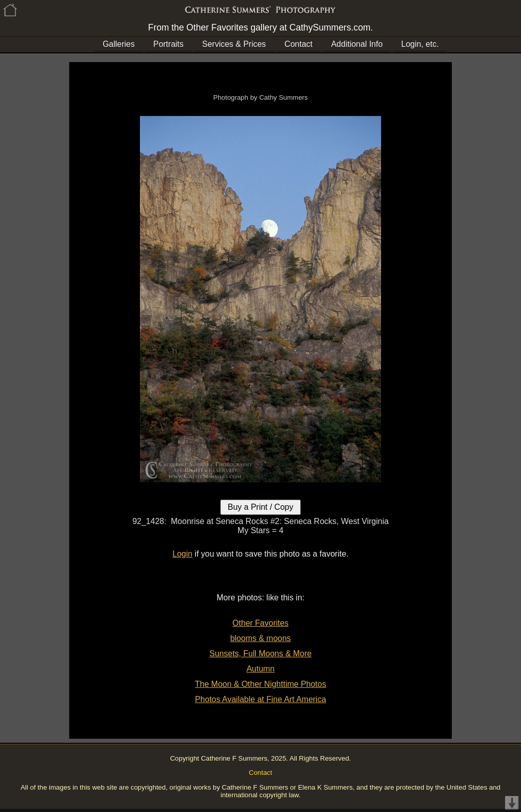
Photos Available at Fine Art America (260, 699)
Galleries (119, 44)
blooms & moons (260, 638)
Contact (298, 44)
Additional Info (357, 44)
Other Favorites (260, 623)
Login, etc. (420, 44)
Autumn (260, 669)
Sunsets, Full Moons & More (261, 654)
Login (182, 554)
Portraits (168, 44)
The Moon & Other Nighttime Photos (260, 684)
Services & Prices (234, 44)
